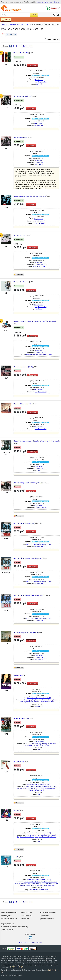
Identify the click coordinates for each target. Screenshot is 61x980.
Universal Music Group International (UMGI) (39, 698)
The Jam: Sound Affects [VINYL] (23, 367)
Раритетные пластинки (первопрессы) (14, 927)
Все (3, 34)
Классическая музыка (9, 919)
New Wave (39, 223)
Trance (40, 309)
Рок (42, 706)
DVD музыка (25, 919)
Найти (34, 15)
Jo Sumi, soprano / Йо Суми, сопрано (36, 787)
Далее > (26, 46)
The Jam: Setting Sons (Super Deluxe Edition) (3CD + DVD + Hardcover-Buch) (37, 441)
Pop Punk (41, 164)
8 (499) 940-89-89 (16, 967)
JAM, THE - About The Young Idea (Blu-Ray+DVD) (28, 558)
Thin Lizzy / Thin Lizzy (32, 745)
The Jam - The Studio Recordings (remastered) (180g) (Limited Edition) (35, 321)
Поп (39, 750)
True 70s (16, 857)
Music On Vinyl (39, 80)
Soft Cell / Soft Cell (44, 745)
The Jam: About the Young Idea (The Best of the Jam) (30, 196)
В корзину (32, 65)
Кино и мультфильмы (48, 913)
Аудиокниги (45, 916)
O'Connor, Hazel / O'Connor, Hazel (29, 837)
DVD (15, 34)
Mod (37, 84)
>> (32, 46)
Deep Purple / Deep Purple (32, 700)
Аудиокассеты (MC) (8, 924)
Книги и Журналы (7, 930)
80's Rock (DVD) (19, 675)
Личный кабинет (58, 15)
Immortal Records (39, 741)
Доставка (49, 2)
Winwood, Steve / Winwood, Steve (44, 702)
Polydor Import (39, 160)
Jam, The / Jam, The (41, 82)
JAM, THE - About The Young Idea (24, 523)
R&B (39, 795)
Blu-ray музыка (26, 916)
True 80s (16, 810)
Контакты (40, 2)
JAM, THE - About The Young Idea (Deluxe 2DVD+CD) (30, 595)
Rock (41, 84)
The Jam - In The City (20, 235)
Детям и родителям (47, 919)
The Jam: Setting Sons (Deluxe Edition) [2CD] (27, 483)
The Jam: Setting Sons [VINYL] (23, 96)
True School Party (19, 762)
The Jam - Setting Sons (21, 137)
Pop (37, 309)
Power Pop (45, 355)
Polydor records (39, 123)
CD (11, 34)
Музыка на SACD (26, 913)
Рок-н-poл (45, 890)
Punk (44, 223)
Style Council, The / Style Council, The (30, 788)
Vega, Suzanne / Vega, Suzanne (47, 837)
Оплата (56, 2)
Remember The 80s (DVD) (21, 718)
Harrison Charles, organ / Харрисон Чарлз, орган (41, 885)
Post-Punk (39, 355)
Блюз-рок (38, 706)
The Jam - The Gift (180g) (21, 53)
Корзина (55, 8)
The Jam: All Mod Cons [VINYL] (23, 404)
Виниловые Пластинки (9, 913)
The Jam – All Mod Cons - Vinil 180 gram (26, 633)
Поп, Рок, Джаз (6, 916)
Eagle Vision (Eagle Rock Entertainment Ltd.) (39, 544)
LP (7, 34)
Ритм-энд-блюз (37, 890)
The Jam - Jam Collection (21, 282)
